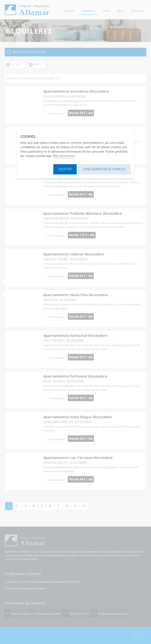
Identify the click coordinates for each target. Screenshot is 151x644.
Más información (64, 156)
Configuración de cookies (104, 169)
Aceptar (65, 169)
